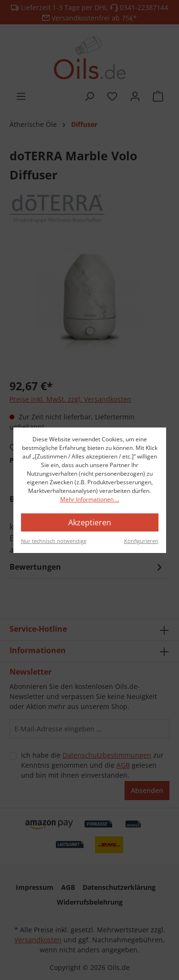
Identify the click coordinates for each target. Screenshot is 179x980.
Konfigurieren (141, 541)
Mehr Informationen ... (90, 499)
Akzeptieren (90, 522)
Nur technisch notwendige (54, 541)
